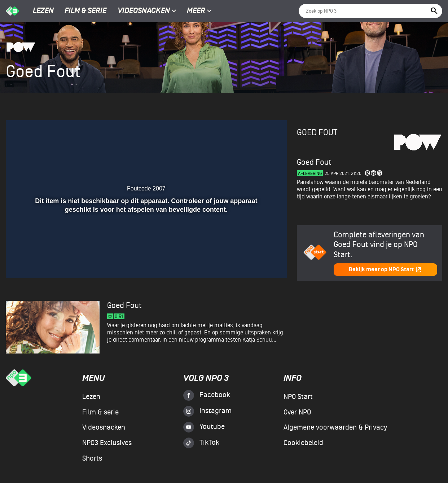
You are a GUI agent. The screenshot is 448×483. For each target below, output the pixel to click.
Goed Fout (317, 133)
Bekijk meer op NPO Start (385, 270)
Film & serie (85, 11)
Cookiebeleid (303, 443)
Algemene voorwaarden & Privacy (335, 427)
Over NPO (297, 412)
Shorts (92, 458)
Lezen (43, 11)
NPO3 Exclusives (107, 443)
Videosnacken (144, 11)
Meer (199, 11)
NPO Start (298, 397)
